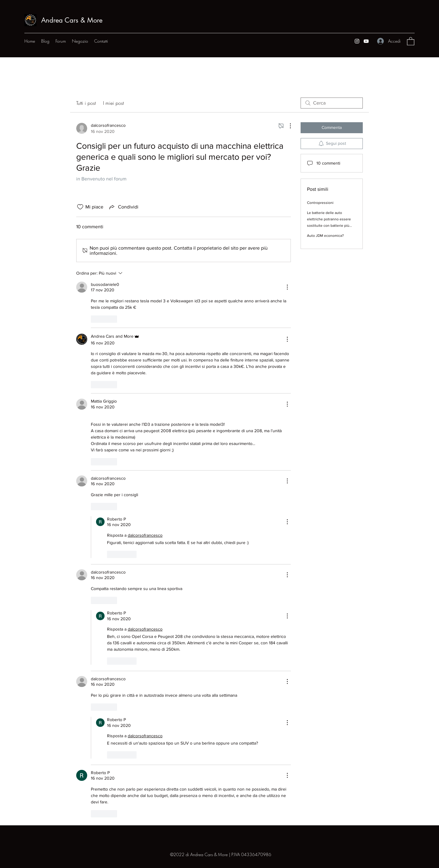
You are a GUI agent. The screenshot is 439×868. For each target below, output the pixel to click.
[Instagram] (357, 41)
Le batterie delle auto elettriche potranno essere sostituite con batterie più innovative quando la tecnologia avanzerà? (329, 226)
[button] (411, 41)
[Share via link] (123, 207)
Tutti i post (86, 103)
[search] (332, 103)
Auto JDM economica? (325, 236)
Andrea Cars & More (72, 20)
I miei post (113, 103)
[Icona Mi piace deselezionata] (80, 207)
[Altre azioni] (287, 126)
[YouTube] (366, 41)
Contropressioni (320, 203)
